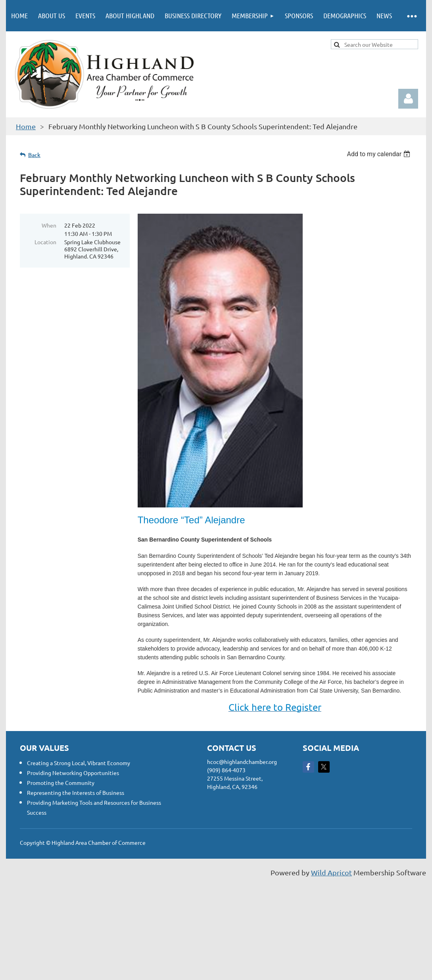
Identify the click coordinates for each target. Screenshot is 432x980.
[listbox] (379, 154)
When (49, 225)
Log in (408, 99)
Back (34, 155)
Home (26, 126)
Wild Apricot (331, 872)
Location (45, 242)
